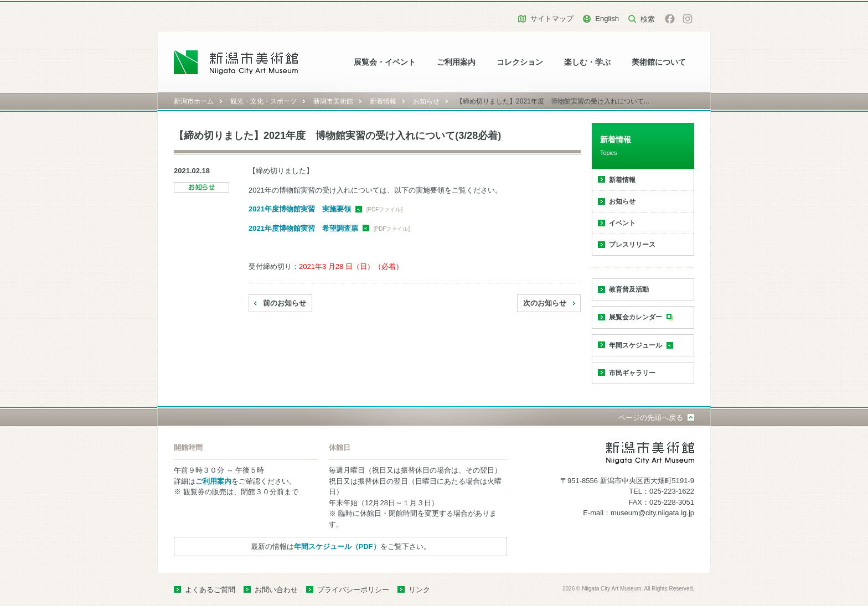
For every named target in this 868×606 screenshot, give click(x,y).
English (607, 19)
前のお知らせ (285, 303)
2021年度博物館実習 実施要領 (300, 209)
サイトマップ (552, 19)
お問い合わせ (276, 590)
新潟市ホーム (194, 101)
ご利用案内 (456, 62)
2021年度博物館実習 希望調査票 (303, 228)
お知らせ (426, 101)
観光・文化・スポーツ (263, 101)
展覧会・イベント (385, 62)
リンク (419, 590)
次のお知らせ (545, 303)
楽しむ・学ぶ (587, 62)
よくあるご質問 (210, 590)
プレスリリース (632, 245)
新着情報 (383, 101)
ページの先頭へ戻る (651, 418)
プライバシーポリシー (353, 590)
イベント (622, 223)
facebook (670, 19)
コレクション (520, 62)
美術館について (659, 62)
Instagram (688, 19)
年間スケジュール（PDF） (337, 547)
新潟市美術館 (333, 101)
